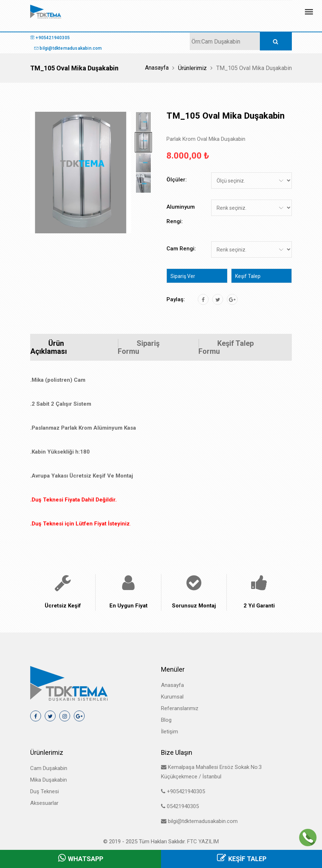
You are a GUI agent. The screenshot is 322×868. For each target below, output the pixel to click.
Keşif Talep (248, 276)
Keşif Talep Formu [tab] (226, 347)
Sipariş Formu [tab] (139, 347)
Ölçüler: (177, 180)
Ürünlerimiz (192, 68)
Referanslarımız (180, 708)
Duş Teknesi (45, 791)
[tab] (143, 122)
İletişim (170, 732)
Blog (166, 720)
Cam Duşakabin (49, 768)
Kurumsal (172, 697)
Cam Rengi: (181, 249)
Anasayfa (157, 68)
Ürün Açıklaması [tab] (49, 347)
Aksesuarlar (44, 803)
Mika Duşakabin (49, 780)
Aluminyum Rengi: (181, 214)
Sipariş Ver (183, 276)
